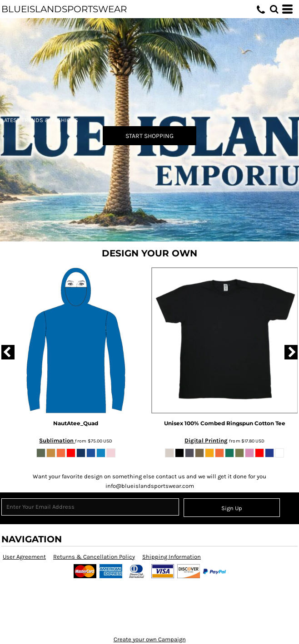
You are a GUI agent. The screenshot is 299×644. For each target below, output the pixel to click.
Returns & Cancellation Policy (94, 557)
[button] (274, 9)
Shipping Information (172, 557)
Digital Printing (206, 440)
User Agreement (24, 557)
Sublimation (57, 440)
